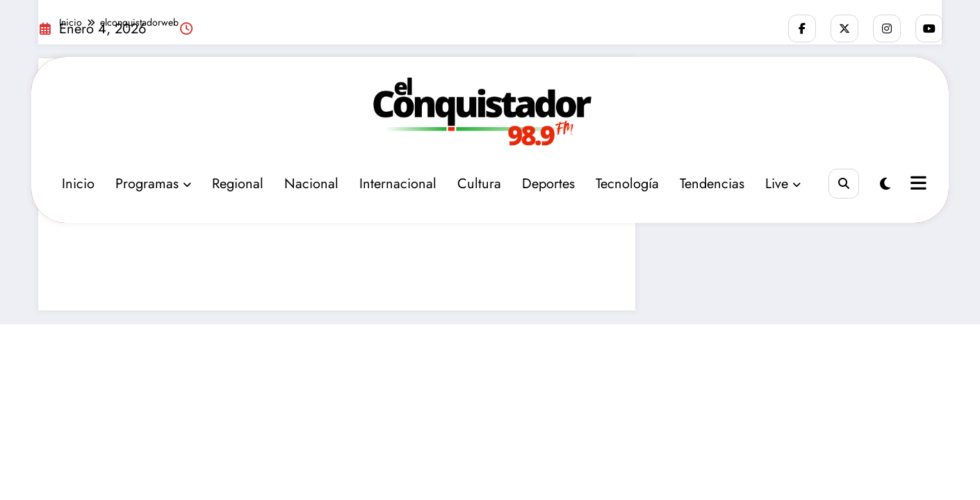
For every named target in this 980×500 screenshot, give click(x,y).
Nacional (311, 184)
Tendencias (712, 184)
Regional (238, 184)
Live (783, 184)
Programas (153, 184)
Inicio (78, 184)
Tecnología (627, 184)
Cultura (479, 184)
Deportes (548, 184)
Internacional (398, 184)
